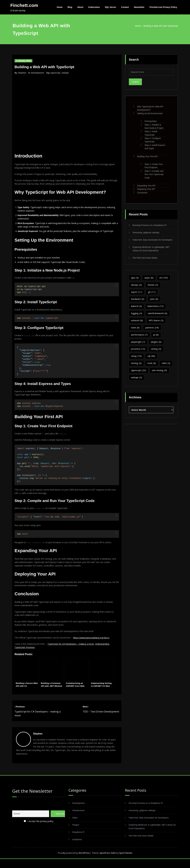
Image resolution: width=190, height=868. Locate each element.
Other (75, 827)
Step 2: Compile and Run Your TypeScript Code (154, 174)
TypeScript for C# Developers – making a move (74, 652)
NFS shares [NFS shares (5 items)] (156, 324)
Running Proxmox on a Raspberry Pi (151, 225)
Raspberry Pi (79, 841)
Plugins (76, 834)
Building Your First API (147, 156)
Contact (125, 7)
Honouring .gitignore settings (147, 233)
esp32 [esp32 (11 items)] (137, 296)
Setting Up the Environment (150, 113)
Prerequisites (151, 121)
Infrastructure (79, 819)
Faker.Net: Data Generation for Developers (150, 827)
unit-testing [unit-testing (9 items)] (160, 374)
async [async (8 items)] (149, 281)
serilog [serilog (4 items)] (156, 353)
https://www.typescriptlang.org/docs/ (95, 646)
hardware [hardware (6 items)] (138, 303)
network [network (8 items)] (137, 324)
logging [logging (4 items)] (137, 317)
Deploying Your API (146, 189)
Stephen (22, 73)
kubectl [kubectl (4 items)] (136, 310)
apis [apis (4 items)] (135, 281)
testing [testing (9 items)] (136, 367)
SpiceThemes (127, 862)
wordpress (77, 849)
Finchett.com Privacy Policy (163, 7)
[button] (116, 289)
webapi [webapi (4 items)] (137, 382)
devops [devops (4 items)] (137, 289)
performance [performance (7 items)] (139, 339)
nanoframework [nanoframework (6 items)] (158, 317)
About (80, 7)
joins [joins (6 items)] (154, 303)
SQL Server (110, 7)
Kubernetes (94, 7)
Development (38, 73)
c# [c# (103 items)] (164, 281)
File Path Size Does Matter (146, 262)
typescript (56, 73)
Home (60, 7)
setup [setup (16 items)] (136, 360)
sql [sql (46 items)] (152, 360)
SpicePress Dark (108, 862)
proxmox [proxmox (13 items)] (138, 353)
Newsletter (139, 7)
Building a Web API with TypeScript (161, 26)
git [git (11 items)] (152, 296)
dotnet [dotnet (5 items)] (153, 289)
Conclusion (142, 193)
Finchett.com (24, 5)
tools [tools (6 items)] (152, 367)
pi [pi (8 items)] (156, 339)
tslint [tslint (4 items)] (167, 367)
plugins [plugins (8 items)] (156, 346)
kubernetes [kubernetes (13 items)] (156, 310)
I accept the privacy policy (41, 830)
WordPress (83, 862)
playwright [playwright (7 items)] (138, 346)
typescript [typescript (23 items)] (139, 374)
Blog (70, 7)
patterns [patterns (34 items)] (152, 332)
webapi (66, 73)
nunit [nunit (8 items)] (135, 332)
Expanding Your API (146, 186)
